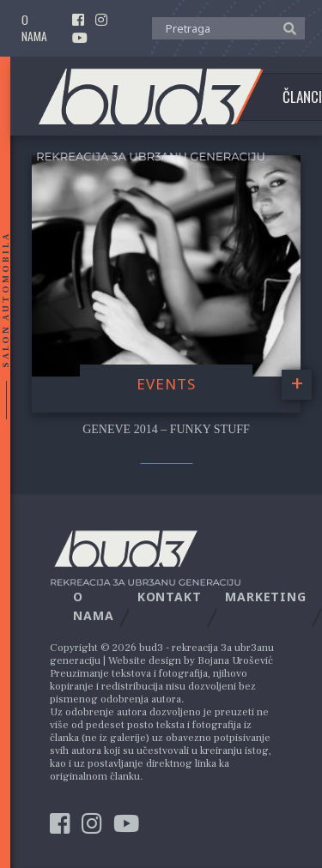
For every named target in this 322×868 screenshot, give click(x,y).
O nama (34, 28)
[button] (286, 27)
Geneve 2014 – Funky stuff (166, 429)
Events (166, 384)
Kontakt (170, 597)
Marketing (266, 597)
